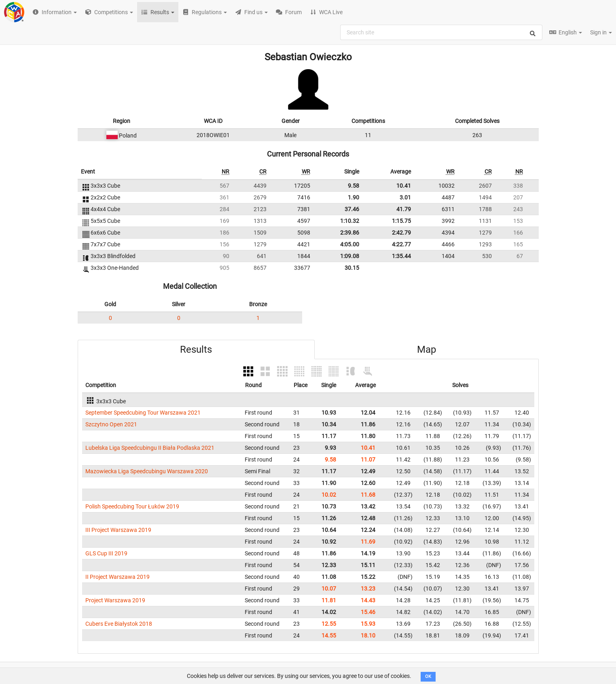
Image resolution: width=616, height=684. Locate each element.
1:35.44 (401, 256)
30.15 (352, 268)
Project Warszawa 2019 (115, 600)
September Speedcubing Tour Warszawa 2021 (143, 413)
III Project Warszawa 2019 (118, 530)
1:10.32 (350, 221)
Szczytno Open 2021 (111, 424)
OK (428, 677)
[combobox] (441, 32)
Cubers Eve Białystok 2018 (119, 624)
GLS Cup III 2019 (106, 553)
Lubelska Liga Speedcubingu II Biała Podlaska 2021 (150, 448)
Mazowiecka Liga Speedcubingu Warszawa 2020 (147, 471)
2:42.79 (401, 233)
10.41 (404, 186)
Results (196, 349)
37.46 (352, 209)
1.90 (354, 197)
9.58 (354, 186)
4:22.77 (401, 244)
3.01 (405, 197)
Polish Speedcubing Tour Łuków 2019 (132, 506)
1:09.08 (350, 256)
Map (427, 349)
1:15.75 (401, 221)
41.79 (404, 209)
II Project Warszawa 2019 (117, 577)
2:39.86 (350, 233)
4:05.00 (350, 244)
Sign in (601, 32)
